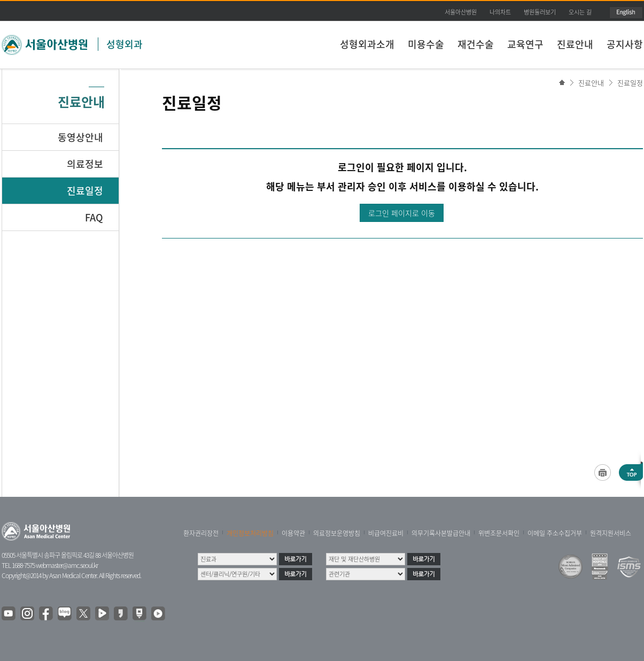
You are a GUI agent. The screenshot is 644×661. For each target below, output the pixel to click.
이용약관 (293, 533)
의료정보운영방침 (337, 533)
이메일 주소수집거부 (555, 533)
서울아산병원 (461, 12)
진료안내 (575, 44)
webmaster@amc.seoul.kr (67, 565)
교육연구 (525, 44)
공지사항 (625, 44)
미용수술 (426, 44)
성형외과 (125, 44)
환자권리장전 (201, 533)
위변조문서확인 (499, 533)
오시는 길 (580, 12)
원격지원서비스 (611, 533)
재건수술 (476, 44)
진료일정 (630, 83)
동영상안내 (80, 137)
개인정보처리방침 (250, 533)
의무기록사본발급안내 (441, 533)
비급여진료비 (386, 533)
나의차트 (500, 12)
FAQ (94, 217)
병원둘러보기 (540, 12)
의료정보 (85, 164)
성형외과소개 (367, 44)
